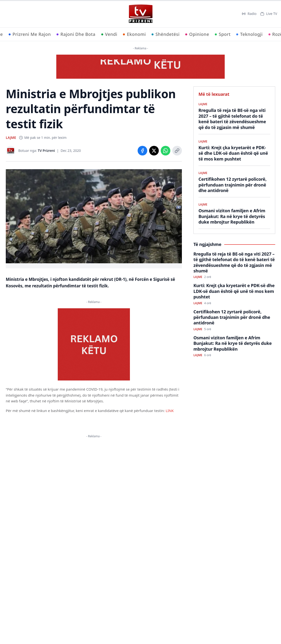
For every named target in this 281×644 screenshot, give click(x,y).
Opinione (197, 34)
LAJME (11, 138)
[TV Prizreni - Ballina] (140, 14)
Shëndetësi (166, 34)
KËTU (99, 479)
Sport (223, 34)
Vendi (109, 34)
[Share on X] (154, 151)
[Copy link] (177, 151)
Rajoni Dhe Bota (76, 34)
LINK (170, 411)
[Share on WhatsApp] (166, 151)
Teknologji (249, 34)
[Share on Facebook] (142, 151)
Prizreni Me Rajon (30, 34)
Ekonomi (134, 34)
